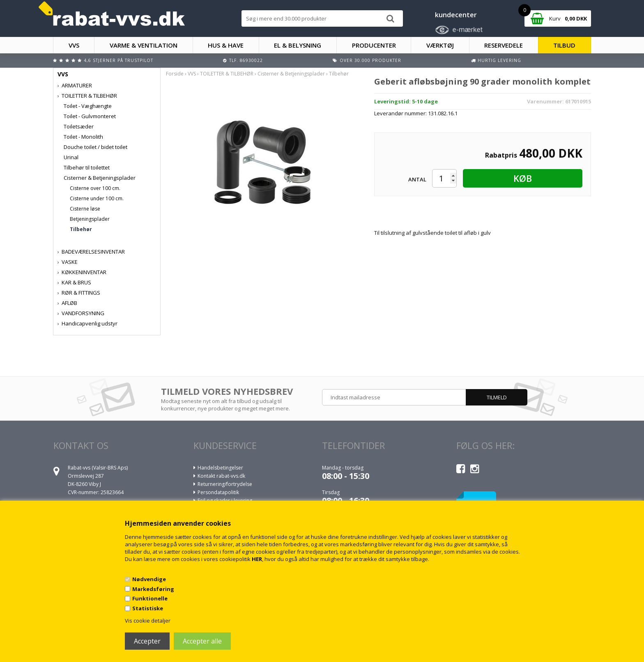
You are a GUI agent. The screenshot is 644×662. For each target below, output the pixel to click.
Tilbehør (81, 229)
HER (257, 559)
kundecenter (456, 15)
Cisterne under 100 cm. (97, 198)
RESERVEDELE (504, 45)
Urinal (71, 157)
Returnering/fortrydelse (225, 484)
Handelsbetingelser (220, 468)
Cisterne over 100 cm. (95, 188)
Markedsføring (153, 589)
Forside (175, 74)
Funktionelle (150, 598)
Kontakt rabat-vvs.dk (221, 476)
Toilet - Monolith (83, 137)
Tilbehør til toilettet (87, 167)
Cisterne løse (85, 209)
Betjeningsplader (90, 219)
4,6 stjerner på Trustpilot (118, 60)
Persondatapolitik (218, 492)
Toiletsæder (79, 126)
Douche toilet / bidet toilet (95, 147)
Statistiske (148, 608)
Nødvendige (149, 579)
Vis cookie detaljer (148, 621)
